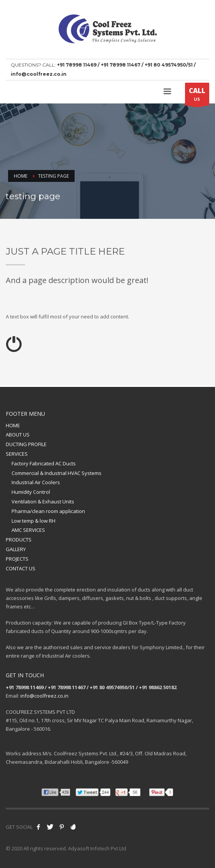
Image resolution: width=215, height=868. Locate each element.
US (197, 96)
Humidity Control (31, 492)
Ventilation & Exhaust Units (43, 501)
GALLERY (16, 549)
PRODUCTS (19, 540)
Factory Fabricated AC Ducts (44, 463)
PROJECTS (17, 559)
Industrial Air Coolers (36, 482)
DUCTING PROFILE (26, 444)
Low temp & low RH (33, 521)
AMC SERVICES (28, 530)
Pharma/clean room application (48, 511)
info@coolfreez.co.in (44, 696)
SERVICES (17, 454)
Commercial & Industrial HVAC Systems (57, 473)
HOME (13, 425)
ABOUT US (18, 435)
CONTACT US (21, 568)
